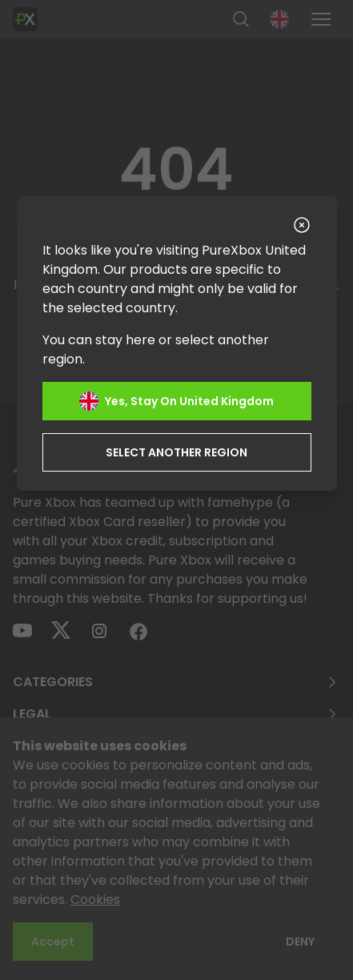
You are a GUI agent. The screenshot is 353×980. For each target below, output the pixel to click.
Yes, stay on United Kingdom (176, 401)
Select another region (176, 452)
